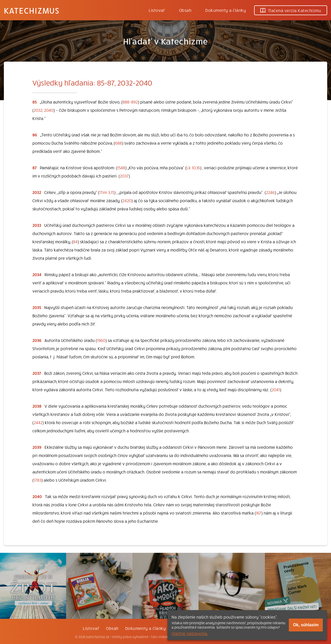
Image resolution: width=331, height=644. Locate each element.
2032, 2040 (44, 110)
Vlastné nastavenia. (190, 633)
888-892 (130, 102)
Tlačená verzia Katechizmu (291, 10)
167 (259, 513)
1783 (38, 480)
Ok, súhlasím (306, 625)
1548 (121, 167)
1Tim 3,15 (107, 192)
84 (75, 241)
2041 (276, 389)
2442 (38, 422)
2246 (270, 192)
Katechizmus (32, 10)
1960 (101, 340)
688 (118, 143)
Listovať (157, 10)
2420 (127, 200)
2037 (124, 176)
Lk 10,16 (193, 167)
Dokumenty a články (226, 10)
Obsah (185, 10)
